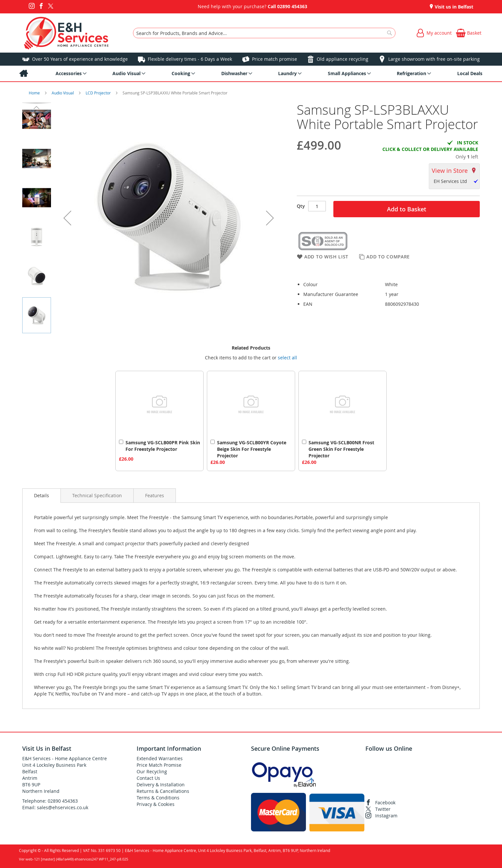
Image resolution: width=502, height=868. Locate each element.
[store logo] (66, 33)
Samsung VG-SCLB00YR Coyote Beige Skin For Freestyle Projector (252, 449)
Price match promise (275, 59)
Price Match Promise (159, 765)
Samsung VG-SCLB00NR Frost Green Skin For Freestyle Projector (341, 449)
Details (42, 495)
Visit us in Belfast (453, 7)
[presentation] (42, 496)
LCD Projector (99, 93)
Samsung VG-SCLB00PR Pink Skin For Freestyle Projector (163, 446)
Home (35, 93)
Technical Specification (97, 495)
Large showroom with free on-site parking (434, 59)
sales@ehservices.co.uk (63, 807)
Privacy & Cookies (156, 804)
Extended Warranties (160, 758)
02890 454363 (292, 6)
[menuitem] (23, 74)
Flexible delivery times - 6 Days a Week (190, 59)
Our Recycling (152, 771)
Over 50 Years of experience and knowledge (80, 59)
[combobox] (264, 33)
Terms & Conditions (158, 798)
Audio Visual (63, 93)
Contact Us (148, 778)
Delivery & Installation (161, 785)
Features (155, 495)
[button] (67, 218)
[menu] (251, 74)
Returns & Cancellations (163, 791)
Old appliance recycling (343, 59)
